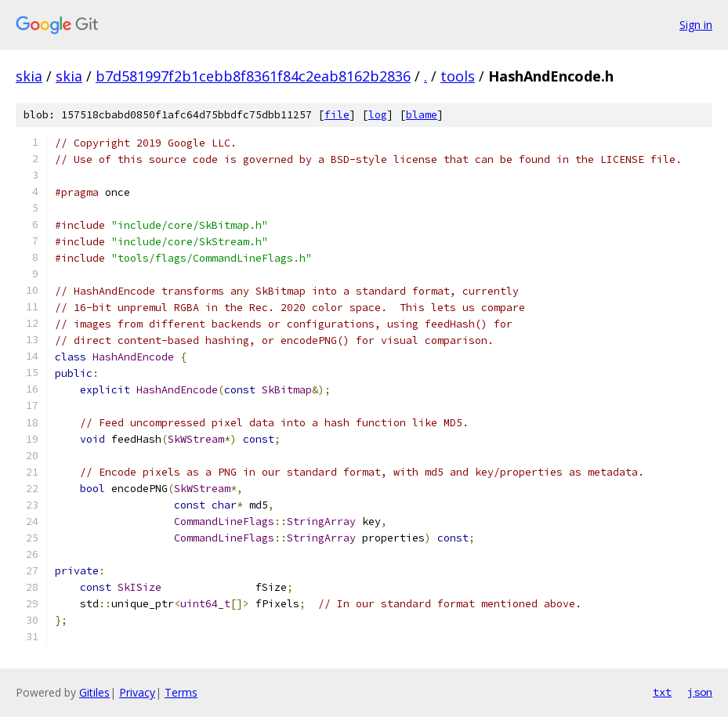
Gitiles (94, 692)
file (337, 115)
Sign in (696, 25)
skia (29, 76)
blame (422, 115)
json (700, 692)
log (378, 115)
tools (458, 76)
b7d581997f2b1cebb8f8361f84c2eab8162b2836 (253, 76)
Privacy (137, 692)
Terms (181, 692)
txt (662, 692)
